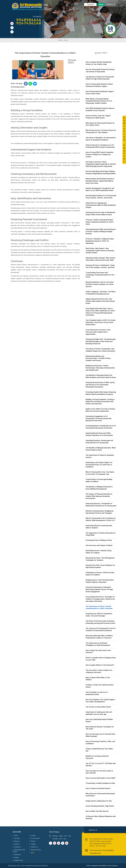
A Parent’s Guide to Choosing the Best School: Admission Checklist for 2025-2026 (100, 222)
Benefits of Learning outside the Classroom (97, 757)
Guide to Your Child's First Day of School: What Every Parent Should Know (100, 410)
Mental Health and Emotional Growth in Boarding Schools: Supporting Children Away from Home (100, 181)
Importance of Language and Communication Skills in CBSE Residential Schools (101, 205)
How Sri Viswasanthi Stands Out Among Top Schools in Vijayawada (100, 70)
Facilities (17, 838)
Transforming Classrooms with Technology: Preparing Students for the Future (100, 275)
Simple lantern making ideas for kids (99, 801)
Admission (17, 855)
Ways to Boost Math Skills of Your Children (98, 679)
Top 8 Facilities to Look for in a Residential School (97, 693)
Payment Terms (36, 850)
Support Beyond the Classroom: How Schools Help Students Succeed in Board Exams (100, 301)
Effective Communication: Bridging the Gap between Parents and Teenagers (100, 512)
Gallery (16, 857)
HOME (60, 40)
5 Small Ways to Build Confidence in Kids (100, 783)
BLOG (66, 40)
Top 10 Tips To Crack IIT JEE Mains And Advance (101, 764)
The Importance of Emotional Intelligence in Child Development (98, 644)
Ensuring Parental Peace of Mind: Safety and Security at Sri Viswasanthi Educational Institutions (100, 385)
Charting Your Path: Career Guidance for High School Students (100, 566)
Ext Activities (35, 838)
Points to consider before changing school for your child (101, 659)
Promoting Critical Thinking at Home (99, 540)
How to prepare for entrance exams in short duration (99, 772)
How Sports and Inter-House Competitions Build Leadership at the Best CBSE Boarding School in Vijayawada (101, 164)
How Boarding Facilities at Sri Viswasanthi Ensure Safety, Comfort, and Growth (101, 197)
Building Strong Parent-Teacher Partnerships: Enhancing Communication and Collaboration (100, 368)
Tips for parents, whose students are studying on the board (99, 671)
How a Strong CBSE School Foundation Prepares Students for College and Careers (100, 154)
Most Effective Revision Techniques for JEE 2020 (100, 728)
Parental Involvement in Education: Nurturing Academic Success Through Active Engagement (99, 589)
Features (17, 844)
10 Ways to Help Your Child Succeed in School (100, 686)
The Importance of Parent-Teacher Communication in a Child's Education (99, 607)
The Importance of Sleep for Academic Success (100, 456)
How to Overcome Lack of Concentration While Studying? (100, 735)
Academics (18, 847)
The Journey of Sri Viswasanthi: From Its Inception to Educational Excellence (101, 629)
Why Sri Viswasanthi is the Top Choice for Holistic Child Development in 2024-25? (101, 519)
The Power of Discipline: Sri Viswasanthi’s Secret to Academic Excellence (101, 139)
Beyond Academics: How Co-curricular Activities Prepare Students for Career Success (100, 284)
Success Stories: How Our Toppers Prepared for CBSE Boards (98, 117)
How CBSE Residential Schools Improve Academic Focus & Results (100, 109)
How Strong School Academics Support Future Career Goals (100, 93)
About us (17, 841)
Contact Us (34, 847)
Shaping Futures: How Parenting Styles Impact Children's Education (100, 581)
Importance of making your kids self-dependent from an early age (99, 713)
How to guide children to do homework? (100, 665)
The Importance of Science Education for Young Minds (101, 534)
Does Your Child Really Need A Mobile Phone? (99, 720)
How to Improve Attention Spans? (98, 788)
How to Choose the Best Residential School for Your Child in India (99, 63)
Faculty (33, 835)
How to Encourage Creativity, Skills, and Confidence (100, 742)
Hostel (33, 841)
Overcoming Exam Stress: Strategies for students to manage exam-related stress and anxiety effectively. (100, 599)
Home (16, 835)
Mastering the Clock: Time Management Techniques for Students (100, 559)
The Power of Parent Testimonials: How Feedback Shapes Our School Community (100, 350)
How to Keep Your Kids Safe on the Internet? (98, 651)
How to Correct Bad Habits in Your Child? (101, 778)
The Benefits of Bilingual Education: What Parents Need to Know (101, 449)
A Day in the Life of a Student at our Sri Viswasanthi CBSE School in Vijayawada (100, 146)
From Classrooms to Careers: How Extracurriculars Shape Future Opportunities (98, 332)
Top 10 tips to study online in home (98, 707)
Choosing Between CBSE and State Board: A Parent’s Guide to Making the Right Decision (101, 232)
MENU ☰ (111, 4)
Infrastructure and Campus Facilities (99, 545)
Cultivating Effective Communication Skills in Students (99, 527)
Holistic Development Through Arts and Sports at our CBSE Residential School (100, 189)
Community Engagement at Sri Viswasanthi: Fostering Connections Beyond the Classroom (99, 418)
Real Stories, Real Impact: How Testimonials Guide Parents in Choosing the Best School (100, 251)
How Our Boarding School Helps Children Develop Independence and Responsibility (101, 172)
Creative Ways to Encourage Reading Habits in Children (99, 480)
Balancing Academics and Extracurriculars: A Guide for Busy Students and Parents (98, 358)
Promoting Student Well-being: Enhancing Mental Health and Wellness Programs (101, 393)
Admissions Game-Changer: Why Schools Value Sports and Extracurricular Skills (100, 259)
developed (103, 866)
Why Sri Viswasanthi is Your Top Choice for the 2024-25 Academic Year (100, 473)
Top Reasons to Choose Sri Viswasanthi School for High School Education (100, 78)
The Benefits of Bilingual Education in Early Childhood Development (99, 488)
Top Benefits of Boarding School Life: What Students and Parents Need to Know (101, 376)
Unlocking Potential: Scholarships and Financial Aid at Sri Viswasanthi (99, 442)
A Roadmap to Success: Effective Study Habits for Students (100, 574)
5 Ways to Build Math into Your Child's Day (99, 750)
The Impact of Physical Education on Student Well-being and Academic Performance (99, 496)
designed (95, 866)
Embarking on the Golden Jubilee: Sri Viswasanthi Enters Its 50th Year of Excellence (99, 465)
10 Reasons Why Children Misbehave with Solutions (101, 817)
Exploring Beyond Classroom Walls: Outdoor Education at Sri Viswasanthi (99, 434)
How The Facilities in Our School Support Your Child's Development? (100, 701)
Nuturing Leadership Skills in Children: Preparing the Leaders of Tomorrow (99, 637)
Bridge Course (19, 860)
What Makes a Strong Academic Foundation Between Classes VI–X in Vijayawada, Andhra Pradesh (99, 101)
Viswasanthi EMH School (19, 851)
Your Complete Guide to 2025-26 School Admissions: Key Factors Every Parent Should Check (101, 322)
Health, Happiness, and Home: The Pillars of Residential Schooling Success (101, 293)
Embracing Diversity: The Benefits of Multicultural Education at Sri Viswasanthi (101, 505)
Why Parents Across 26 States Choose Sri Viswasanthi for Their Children (101, 131)
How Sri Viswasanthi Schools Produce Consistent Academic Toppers (99, 85)
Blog (32, 853)
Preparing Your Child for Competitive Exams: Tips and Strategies (99, 615)
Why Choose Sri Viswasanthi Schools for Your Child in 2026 (100, 124)
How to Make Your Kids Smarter (97, 811)
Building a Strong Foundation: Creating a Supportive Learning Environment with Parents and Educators (100, 402)
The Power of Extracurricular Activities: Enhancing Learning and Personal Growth (100, 622)
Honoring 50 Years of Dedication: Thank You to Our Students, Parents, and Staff (100, 266)
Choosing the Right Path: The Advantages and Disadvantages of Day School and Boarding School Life (101, 341)
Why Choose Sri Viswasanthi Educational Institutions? (100, 795)
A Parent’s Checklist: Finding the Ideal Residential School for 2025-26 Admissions (100, 241)
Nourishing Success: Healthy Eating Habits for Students (98, 552)
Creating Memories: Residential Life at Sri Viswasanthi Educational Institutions (101, 427)
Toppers (33, 844)
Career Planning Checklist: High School (100, 806)
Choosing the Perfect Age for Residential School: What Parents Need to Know (100, 213)
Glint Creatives (113, 866)
